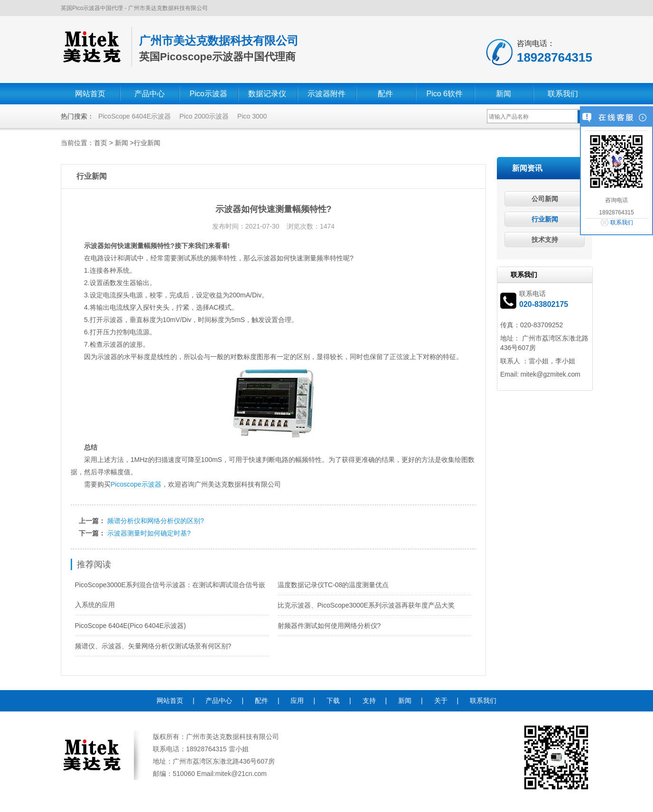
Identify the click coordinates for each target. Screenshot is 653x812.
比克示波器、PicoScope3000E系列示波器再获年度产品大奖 (366, 605)
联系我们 (563, 94)
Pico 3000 (252, 116)
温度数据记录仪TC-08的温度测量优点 (333, 585)
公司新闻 (545, 199)
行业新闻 (147, 143)
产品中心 (149, 94)
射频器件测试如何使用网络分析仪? (329, 626)
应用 (297, 701)
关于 (441, 701)
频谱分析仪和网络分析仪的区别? (156, 521)
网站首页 (90, 94)
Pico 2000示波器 (204, 116)
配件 (385, 94)
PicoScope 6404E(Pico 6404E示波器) (131, 626)
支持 (369, 701)
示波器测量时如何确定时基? (149, 533)
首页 (101, 143)
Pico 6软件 (445, 94)
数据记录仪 (267, 94)
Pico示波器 (208, 94)
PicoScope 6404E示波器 (135, 116)
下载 (333, 701)
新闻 (504, 94)
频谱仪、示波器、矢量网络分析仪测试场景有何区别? (153, 646)
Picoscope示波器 (136, 484)
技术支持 (545, 240)
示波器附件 (326, 94)
